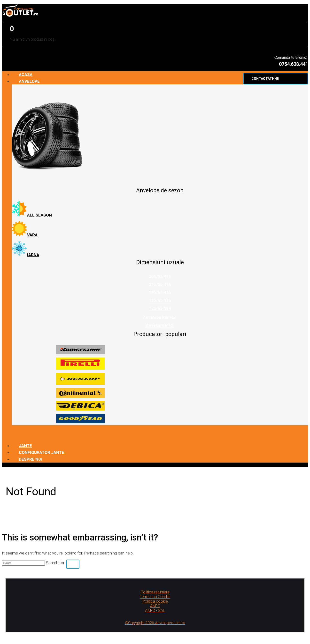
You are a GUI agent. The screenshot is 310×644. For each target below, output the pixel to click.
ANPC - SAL (155, 610)
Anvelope (29, 81)
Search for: (56, 563)
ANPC (155, 606)
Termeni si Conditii (155, 597)
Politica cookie (155, 601)
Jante (25, 446)
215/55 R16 (160, 284)
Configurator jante (42, 452)
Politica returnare (155, 592)
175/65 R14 (160, 308)
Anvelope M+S (160, 325)
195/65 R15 (160, 292)
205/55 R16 (160, 276)
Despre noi (31, 459)
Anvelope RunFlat (160, 317)
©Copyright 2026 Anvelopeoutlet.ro (155, 623)
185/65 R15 (160, 300)
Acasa (26, 75)
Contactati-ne (265, 79)
